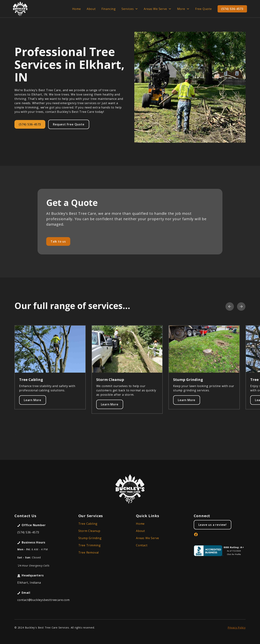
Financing (109, 9)
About (91, 9)
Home (77, 9)
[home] (20, 9)
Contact (142, 545)
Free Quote (203, 9)
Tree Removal (89, 552)
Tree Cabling (88, 524)
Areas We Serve (148, 538)
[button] (130, 9)
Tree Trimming (90, 545)
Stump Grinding (90, 538)
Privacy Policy (237, 628)
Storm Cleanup (89, 531)
